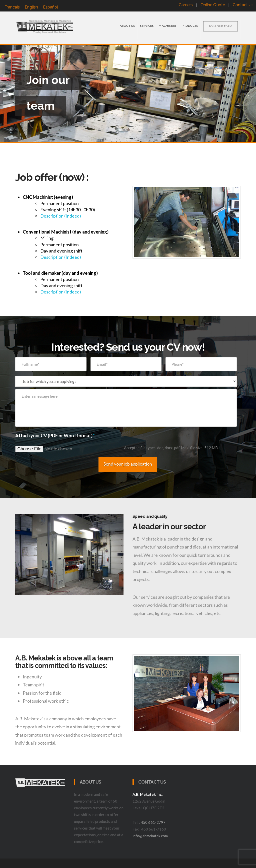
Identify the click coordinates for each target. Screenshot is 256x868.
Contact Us (243, 5)
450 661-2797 (153, 816)
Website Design (107, 863)
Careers (186, 5)
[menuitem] (12, 7)
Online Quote (213, 5)
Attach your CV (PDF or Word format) (55, 436)
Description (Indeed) (61, 216)
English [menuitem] (31, 7)
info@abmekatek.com (150, 829)
